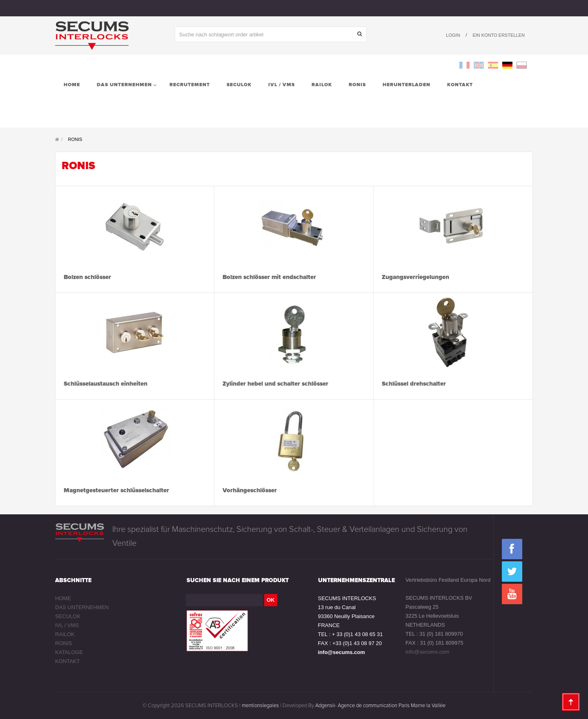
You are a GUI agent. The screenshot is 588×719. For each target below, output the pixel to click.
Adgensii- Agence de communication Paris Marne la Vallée (380, 706)
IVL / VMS (67, 625)
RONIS (63, 643)
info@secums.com (342, 652)
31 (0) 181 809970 (441, 634)
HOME (63, 598)
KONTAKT (67, 661)
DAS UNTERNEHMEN (82, 607)
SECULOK (68, 616)
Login (453, 35)
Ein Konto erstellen (499, 35)
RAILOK (65, 634)
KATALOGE (69, 652)
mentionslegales (260, 706)
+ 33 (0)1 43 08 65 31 (357, 634)
